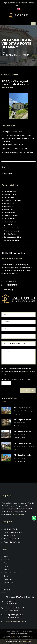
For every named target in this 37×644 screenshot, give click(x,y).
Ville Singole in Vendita (11, 529)
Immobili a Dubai (9, 536)
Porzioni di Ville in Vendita (12, 542)
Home (4, 52)
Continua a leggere (18, 514)
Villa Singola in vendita (23, 408)
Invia (30, 391)
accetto (13, 636)
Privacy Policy (8, 583)
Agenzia (7, 570)
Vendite (6, 560)
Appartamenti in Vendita (12, 539)
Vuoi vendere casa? (10, 573)
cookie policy (26, 642)
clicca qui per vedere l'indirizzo (16, 622)
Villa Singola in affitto (23, 420)
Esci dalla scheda (10, 75)
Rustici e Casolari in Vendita (13, 532)
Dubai (6, 566)
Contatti (7, 576)
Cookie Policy (8, 579)
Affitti (6, 563)
